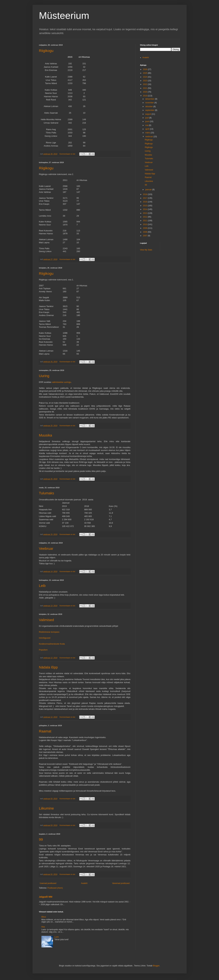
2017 (145, 198)
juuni (148, 121)
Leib (42, 586)
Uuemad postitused (48, 883)
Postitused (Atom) (55, 888)
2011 (145, 221)
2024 (145, 77)
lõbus (44, 917)
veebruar (149, 137)
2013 (145, 213)
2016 (145, 202)
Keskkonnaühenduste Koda (52, 644)
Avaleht (84, 883)
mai (147, 125)
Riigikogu (46, 51)
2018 (145, 194)
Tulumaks (47, 493)
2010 (145, 224)
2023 (145, 81)
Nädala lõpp (48, 667)
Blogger (156, 966)
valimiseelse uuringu (61, 382)
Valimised (47, 620)
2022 (145, 84)
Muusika (46, 435)
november (150, 103)
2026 (145, 69)
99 (41, 840)
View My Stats (146, 250)
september (150, 110)
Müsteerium (64, 16)
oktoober (149, 107)
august (148, 114)
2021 (145, 88)
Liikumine (46, 808)
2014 (145, 209)
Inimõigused (45, 638)
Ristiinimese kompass (49, 632)
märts (148, 133)
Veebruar (46, 549)
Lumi (56, 937)
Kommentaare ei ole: (68, 154)
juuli (147, 118)
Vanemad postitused (121, 883)
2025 (145, 73)
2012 (145, 217)
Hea (43, 927)
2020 (145, 92)
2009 (145, 228)
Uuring (44, 376)
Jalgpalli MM (46, 897)
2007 (145, 236)
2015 (145, 206)
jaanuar (149, 190)
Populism (43, 650)
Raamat (45, 731)
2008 (145, 232)
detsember (150, 99)
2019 (145, 96)
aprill (148, 129)
